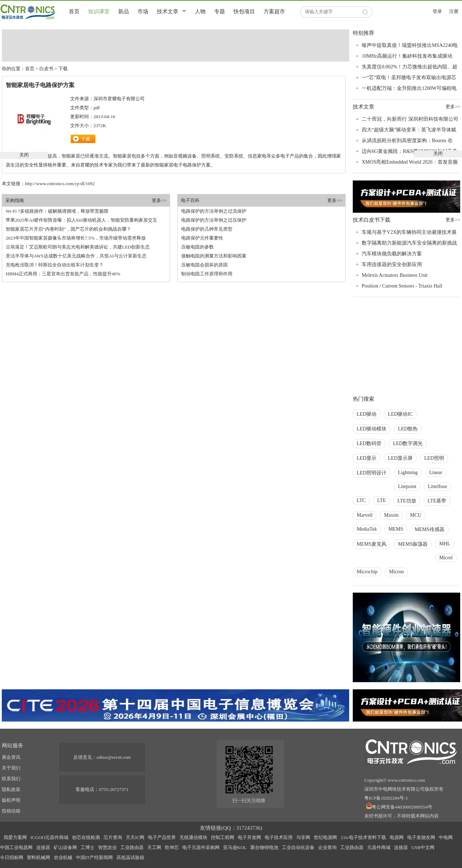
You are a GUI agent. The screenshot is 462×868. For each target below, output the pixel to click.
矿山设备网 (65, 847)
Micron (396, 572)
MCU (416, 515)
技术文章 (168, 11)
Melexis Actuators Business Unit (395, 275)
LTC (361, 500)
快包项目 (244, 11)
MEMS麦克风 (372, 544)
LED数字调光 (408, 443)
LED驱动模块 (372, 429)
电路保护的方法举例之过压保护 (214, 220)
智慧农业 (107, 847)
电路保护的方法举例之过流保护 (214, 211)
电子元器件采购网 (201, 847)
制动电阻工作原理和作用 (207, 274)
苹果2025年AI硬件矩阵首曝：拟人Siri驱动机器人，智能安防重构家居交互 (81, 220)
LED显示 (367, 458)
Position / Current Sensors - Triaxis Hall (402, 286)
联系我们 (11, 779)
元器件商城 (379, 847)
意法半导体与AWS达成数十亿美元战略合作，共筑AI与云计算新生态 (76, 256)
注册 (454, 11)
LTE (381, 500)
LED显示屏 (400, 458)
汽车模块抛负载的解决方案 (392, 254)
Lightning (408, 472)
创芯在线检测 (86, 837)
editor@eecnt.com (114, 757)
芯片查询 (113, 837)
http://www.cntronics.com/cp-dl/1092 (60, 184)
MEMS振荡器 (413, 544)
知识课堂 (99, 11)
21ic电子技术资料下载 (363, 837)
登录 (437, 11)
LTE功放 (407, 501)
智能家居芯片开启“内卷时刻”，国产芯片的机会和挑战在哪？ (68, 229)
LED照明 (434, 458)
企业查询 (327, 847)
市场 (143, 11)
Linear (436, 472)
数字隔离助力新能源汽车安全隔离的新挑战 (409, 243)
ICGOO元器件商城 (49, 837)
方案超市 (274, 11)
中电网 (446, 837)
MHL (445, 544)
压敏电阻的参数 (198, 247)
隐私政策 (11, 789)
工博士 (88, 847)
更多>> (159, 200)
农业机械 (63, 857)
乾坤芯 (172, 847)
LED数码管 (369, 443)
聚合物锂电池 (264, 847)
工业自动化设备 (298, 847)
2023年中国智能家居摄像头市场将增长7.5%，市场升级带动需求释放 (76, 238)
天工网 (154, 847)
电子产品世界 (162, 837)
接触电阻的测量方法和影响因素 (214, 256)
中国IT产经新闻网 (94, 857)
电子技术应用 (279, 837)
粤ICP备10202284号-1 (386, 798)
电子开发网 (249, 837)
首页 (74, 11)
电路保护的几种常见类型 (207, 229)
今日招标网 (12, 857)
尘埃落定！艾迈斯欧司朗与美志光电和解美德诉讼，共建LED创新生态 (78, 247)
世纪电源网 (325, 837)
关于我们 (11, 768)
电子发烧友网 (421, 837)
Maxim (391, 515)
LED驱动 (367, 414)
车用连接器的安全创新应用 (392, 264)
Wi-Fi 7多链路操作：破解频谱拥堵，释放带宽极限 (57, 211)
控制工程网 (223, 837)
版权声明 (11, 800)
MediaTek (367, 529)
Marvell (365, 515)
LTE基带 (437, 501)
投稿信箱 (11, 811)
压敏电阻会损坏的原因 (204, 265)
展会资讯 (11, 757)
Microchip (367, 572)
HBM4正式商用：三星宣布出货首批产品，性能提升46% (63, 274)
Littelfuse (438, 486)
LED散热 (408, 429)
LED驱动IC (400, 414)
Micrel (446, 558)
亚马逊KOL (235, 847)
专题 (220, 11)
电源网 (397, 837)
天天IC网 (135, 837)
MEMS (396, 529)
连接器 (43, 847)
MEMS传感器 (430, 529)
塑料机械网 (38, 857)
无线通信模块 (193, 837)
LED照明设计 (372, 473)
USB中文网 (423, 847)
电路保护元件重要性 (202, 238)
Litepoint (407, 486)
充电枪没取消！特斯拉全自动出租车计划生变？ (55, 265)
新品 (124, 11)
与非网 (303, 837)
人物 (200, 11)
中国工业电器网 (16, 847)
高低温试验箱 (130, 857)
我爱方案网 (15, 837)
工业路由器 (132, 847)
